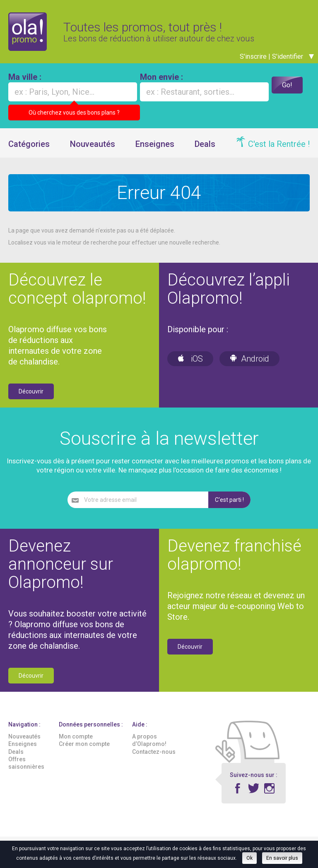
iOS (190, 366)
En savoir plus (282, 858)
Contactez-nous (154, 759)
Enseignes (155, 151)
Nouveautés (93, 151)
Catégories (29, 151)
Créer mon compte (84, 751)
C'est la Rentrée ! (279, 151)
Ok (249, 858)
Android (249, 366)
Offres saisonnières (26, 770)
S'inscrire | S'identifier (277, 64)
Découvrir (31, 398)
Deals (205, 151)
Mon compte (76, 744)
